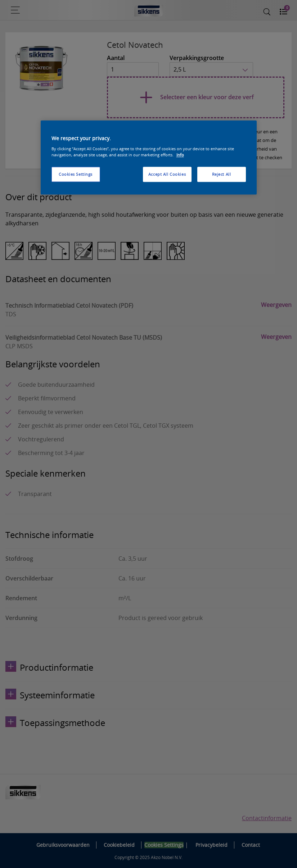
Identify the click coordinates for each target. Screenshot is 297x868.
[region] (149, 158)
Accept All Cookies (167, 174)
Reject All (222, 174)
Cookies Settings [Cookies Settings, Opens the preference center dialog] (76, 174)
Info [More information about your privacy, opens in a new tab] (180, 155)
